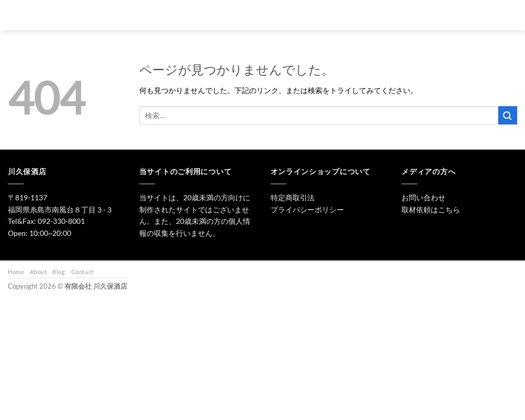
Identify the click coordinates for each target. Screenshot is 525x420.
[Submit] (508, 115)
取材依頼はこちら (431, 209)
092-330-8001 (61, 221)
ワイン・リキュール (348, 15)
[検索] (190, 15)
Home (16, 272)
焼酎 (295, 15)
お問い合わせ (411, 15)
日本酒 (259, 15)
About (38, 272)
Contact (82, 272)
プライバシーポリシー (307, 209)
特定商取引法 (293, 197)
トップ (220, 15)
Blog (59, 272)
